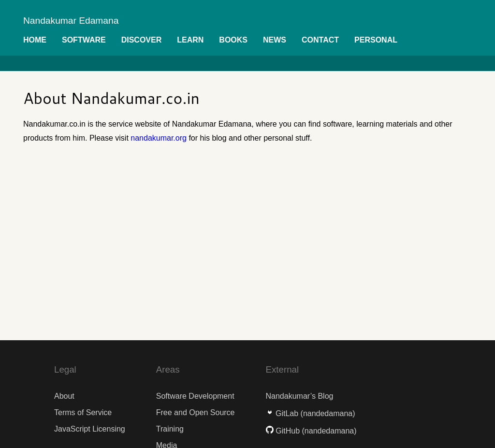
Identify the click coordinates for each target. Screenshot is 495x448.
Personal (376, 40)
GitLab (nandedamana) (311, 413)
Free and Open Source (196, 412)
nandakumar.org (159, 138)
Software (84, 40)
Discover (142, 40)
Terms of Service (83, 412)
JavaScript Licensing (90, 429)
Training (170, 429)
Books (233, 40)
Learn (190, 40)
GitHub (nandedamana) (311, 431)
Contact (320, 40)
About (64, 396)
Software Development (195, 396)
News (275, 40)
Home (35, 40)
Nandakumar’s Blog (300, 396)
